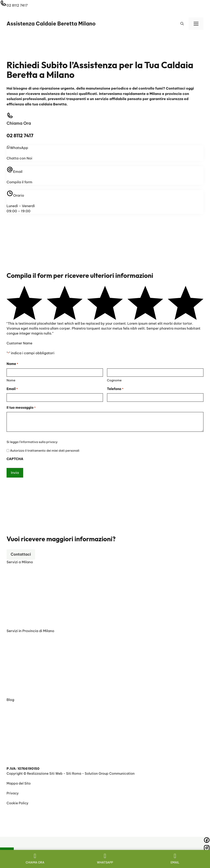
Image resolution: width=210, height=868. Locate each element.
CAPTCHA (15, 459)
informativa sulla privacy (39, 442)
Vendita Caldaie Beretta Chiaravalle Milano (41, 649)
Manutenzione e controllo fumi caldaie (37, 747)
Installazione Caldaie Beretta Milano (35, 573)
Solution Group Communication (110, 773)
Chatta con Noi (19, 158)
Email (12, 389)
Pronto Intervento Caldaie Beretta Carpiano (41, 641)
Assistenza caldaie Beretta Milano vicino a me (43, 717)
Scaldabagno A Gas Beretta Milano (35, 616)
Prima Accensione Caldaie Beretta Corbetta (42, 656)
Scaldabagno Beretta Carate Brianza (36, 678)
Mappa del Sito (19, 783)
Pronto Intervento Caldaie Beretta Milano (39, 602)
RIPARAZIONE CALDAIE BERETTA (33, 739)
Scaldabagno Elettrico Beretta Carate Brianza (43, 685)
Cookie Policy (17, 803)
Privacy (13, 793)
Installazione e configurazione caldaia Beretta (43, 710)
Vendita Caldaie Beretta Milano (32, 587)
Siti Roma (74, 773)
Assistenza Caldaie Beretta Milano (51, 24)
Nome (11, 380)
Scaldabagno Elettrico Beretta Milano (37, 594)
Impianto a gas (18, 761)
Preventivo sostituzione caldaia (32, 725)
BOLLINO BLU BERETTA (26, 754)
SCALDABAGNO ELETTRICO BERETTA (37, 732)
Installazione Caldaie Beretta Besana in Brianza (44, 671)
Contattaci (21, 554)
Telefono (115, 389)
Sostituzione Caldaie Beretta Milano (35, 623)
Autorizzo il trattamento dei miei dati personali (45, 451)
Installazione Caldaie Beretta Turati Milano (40, 692)
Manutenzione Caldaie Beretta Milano (37, 609)
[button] (182, 24)
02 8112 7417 (17, 5)
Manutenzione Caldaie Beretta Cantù (36, 663)
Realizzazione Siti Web (45, 773)
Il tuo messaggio (21, 408)
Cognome (114, 380)
